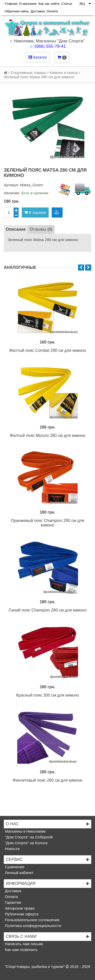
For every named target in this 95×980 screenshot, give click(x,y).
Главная (11, 4)
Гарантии (12, 902)
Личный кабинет (19, 873)
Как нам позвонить (21, 950)
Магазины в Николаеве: (25, 831)
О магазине (28, 4)
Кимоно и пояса (64, 73)
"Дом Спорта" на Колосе (26, 843)
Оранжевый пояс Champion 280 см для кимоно (47, 523)
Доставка (38, 11)
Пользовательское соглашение (32, 920)
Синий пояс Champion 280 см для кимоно (48, 610)
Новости (12, 849)
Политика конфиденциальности (32, 926)
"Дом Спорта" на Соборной (28, 837)
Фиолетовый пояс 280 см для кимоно (48, 780)
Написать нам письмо (24, 944)
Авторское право (19, 908)
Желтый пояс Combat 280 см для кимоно (48, 350)
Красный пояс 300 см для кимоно (48, 695)
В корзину (35, 212)
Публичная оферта (21, 914)
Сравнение (14, 867)
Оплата (52, 11)
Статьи (67, 4)
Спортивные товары (28, 73)
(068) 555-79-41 (50, 46)
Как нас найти (49, 4)
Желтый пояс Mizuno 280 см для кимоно (48, 435)
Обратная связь (17, 11)
